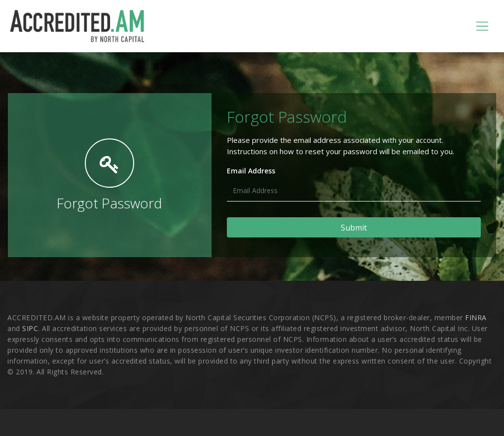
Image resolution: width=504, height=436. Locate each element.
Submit (354, 228)
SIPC (30, 328)
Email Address (251, 171)
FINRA (476, 318)
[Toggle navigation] (482, 26)
